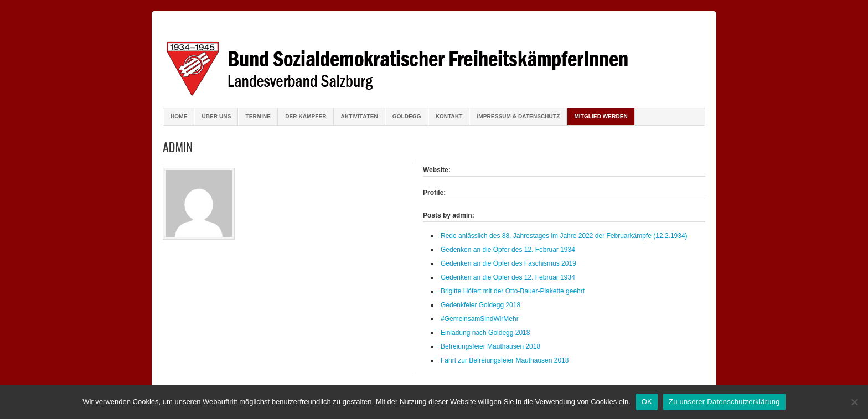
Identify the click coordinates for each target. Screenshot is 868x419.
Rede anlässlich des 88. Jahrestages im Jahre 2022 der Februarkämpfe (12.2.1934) (564, 236)
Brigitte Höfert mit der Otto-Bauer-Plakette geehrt (513, 291)
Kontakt (449, 117)
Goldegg (407, 117)
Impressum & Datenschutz (518, 117)
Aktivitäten (360, 117)
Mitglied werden (601, 117)
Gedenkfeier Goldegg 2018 (480, 305)
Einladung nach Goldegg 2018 (485, 333)
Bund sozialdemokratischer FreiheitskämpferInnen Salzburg (434, 61)
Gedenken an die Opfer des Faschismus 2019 (508, 263)
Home (179, 117)
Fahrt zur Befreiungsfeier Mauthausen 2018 (505, 360)
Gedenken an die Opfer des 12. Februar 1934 (508, 250)
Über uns (216, 117)
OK (647, 402)
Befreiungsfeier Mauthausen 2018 (490, 346)
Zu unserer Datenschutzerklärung (724, 402)
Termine (258, 117)
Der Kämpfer (306, 117)
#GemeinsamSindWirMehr (480, 319)
